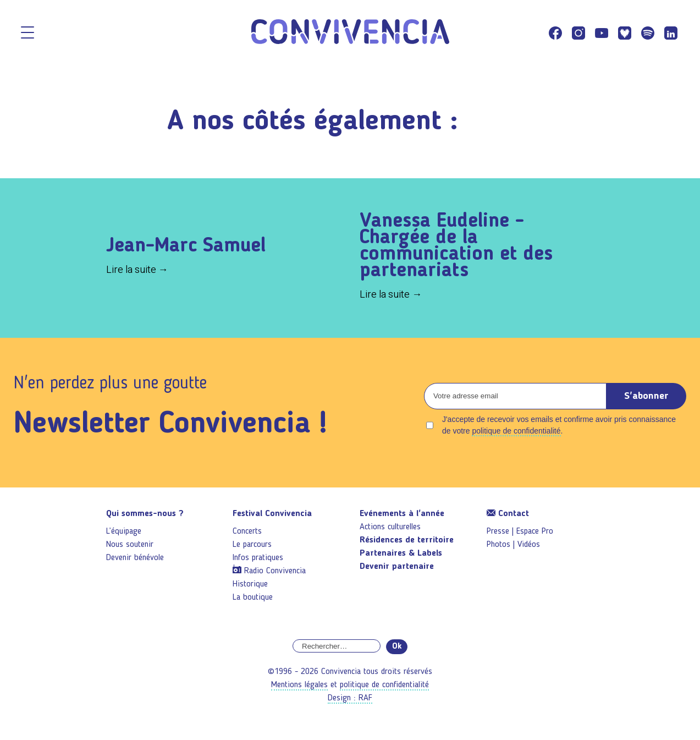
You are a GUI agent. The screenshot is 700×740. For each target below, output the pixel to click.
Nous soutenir (130, 545)
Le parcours (252, 545)
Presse (498, 531)
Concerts (247, 531)
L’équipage (124, 531)
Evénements (402, 514)
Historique (250, 584)
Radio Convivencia (275, 571)
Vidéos (529, 545)
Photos (498, 545)
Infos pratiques (258, 558)
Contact (508, 514)
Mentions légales (299, 685)
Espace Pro (535, 531)
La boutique (253, 598)
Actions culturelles (390, 527)
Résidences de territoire (407, 540)
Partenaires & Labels (401, 553)
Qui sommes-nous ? (145, 514)
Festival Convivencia (272, 514)
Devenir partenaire (397, 567)
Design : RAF (350, 698)
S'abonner (646, 396)
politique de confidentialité (516, 431)
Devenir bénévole (135, 558)
